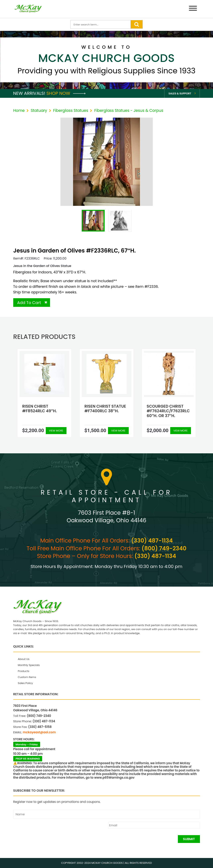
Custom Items (27, 677)
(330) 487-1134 (152, 541)
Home (19, 111)
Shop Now (66, 93)
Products (24, 671)
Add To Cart (29, 303)
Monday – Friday (27, 744)
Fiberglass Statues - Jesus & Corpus (129, 111)
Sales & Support (180, 93)
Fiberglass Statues (71, 111)
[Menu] (193, 9)
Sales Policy (25, 683)
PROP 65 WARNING (28, 759)
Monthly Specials (29, 665)
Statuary (39, 111)
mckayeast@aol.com (39, 732)
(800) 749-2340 (164, 548)
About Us (24, 659)
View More (56, 431)
